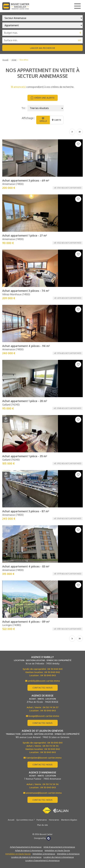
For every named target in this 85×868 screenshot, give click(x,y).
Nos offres (24, 60)
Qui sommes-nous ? (25, 517)
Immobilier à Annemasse (44, 551)
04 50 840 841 (55, 366)
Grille (43, 120)
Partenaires (42, 517)
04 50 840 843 (48, 372)
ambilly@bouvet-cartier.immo (43, 378)
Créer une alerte (42, 98)
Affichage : (28, 118)
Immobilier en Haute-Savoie (57, 547)
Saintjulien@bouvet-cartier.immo (43, 455)
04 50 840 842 (52, 369)
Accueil (5, 60)
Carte (57, 120)
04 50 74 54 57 (51, 404)
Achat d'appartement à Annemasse (26, 544)
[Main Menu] (77, 6)
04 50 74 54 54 (51, 443)
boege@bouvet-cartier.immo (43, 413)
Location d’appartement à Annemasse (42, 557)
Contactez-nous (42, 385)
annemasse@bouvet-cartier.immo (42, 490)
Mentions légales (69, 517)
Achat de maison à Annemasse (29, 547)
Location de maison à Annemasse (26, 554)
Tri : (24, 108)
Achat (14, 60)
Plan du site (43, 522)
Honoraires (54, 517)
